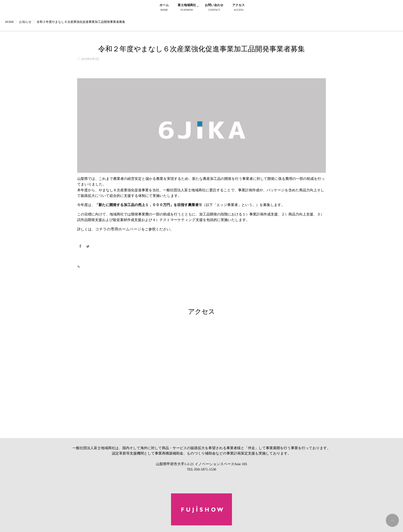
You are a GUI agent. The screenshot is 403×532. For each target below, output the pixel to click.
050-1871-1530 (205, 469)
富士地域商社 (187, 8)
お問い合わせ (214, 8)
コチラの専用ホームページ (117, 229)
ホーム (164, 8)
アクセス (238, 8)
